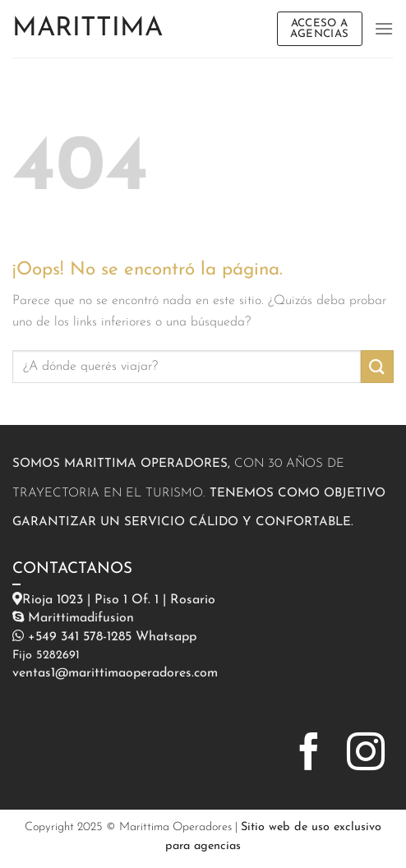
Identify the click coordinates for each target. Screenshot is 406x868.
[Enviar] (377, 366)
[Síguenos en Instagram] (366, 755)
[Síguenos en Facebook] (309, 755)
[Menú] (384, 28)
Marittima (88, 29)
